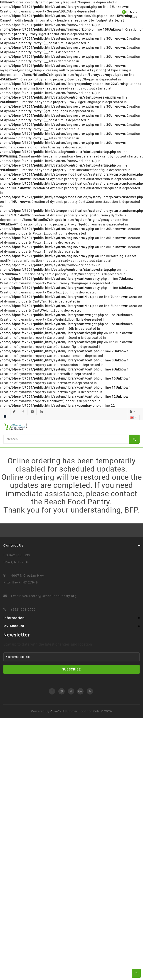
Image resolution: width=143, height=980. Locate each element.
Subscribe (71, 669)
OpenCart (57, 711)
